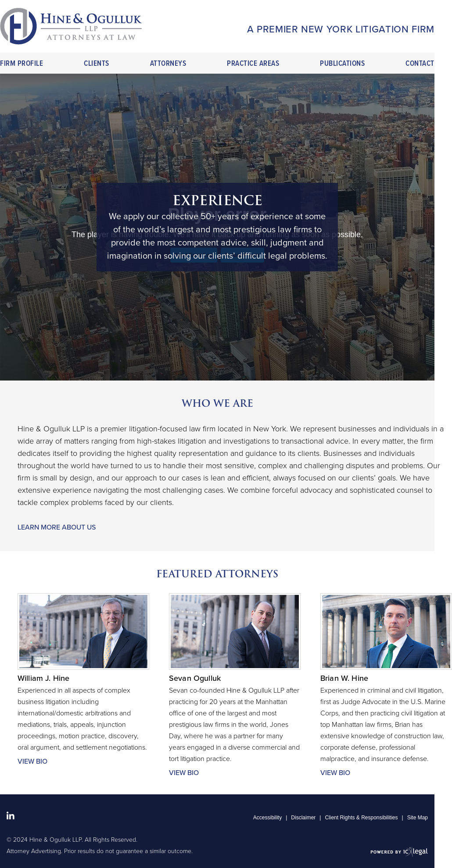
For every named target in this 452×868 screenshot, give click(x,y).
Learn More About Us (57, 527)
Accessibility (267, 818)
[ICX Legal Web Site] (399, 852)
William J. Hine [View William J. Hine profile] (43, 678)
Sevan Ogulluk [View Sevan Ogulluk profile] (195, 678)
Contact (420, 64)
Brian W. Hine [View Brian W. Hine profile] (344, 678)
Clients (97, 64)
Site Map (418, 818)
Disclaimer (303, 818)
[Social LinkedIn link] (11, 816)
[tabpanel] (217, 227)
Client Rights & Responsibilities (361, 818)
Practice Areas (253, 64)
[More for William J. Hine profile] (83, 761)
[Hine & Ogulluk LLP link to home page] (71, 26)
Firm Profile (22, 64)
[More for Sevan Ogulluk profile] (235, 773)
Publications (342, 64)
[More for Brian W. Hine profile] (386, 773)
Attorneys (168, 64)
